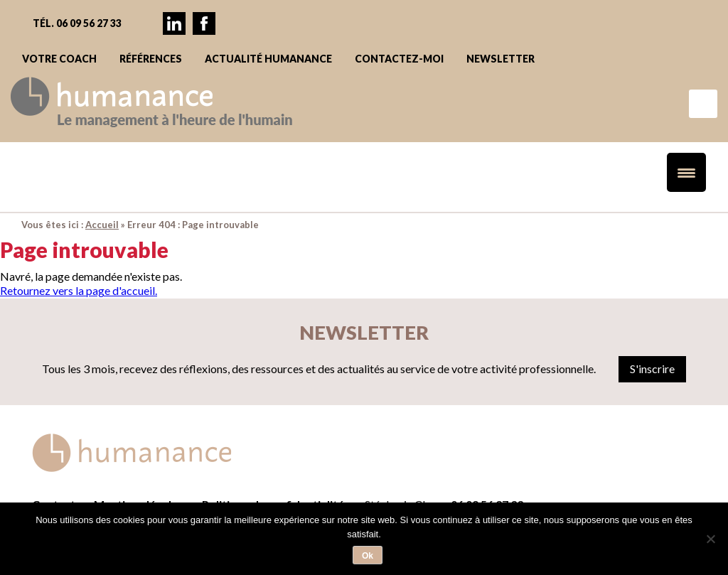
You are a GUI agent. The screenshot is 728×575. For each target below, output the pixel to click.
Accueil (102, 225)
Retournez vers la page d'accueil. (79, 290)
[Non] (710, 539)
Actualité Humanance (268, 59)
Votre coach (59, 59)
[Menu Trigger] (686, 172)
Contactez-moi (399, 59)
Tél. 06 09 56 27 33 (77, 23)
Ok (368, 556)
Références (151, 59)
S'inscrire (652, 369)
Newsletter (500, 59)
